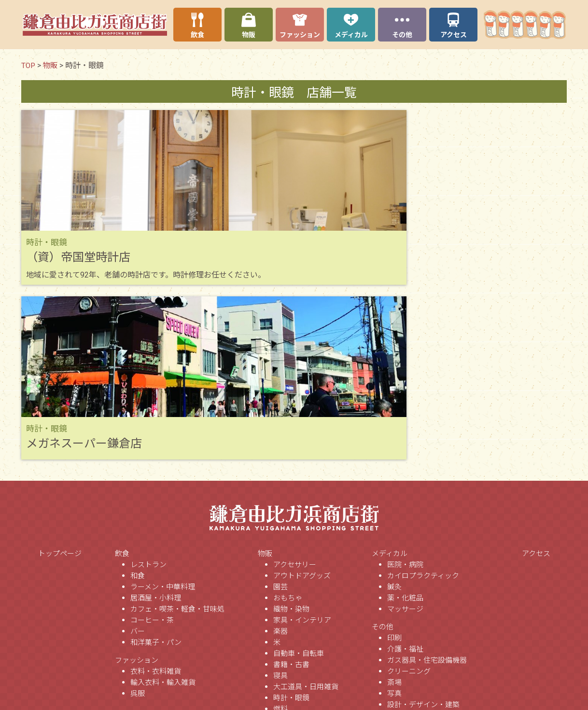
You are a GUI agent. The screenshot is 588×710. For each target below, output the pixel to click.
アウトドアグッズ (302, 415)
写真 (394, 533)
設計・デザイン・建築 (423, 544)
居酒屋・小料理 (156, 437)
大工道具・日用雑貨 (306, 526)
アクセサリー (295, 404)
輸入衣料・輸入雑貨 (163, 522)
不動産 (398, 566)
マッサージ (405, 448)
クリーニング (409, 511)
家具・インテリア (302, 459)
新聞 (394, 644)
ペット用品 (291, 582)
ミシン (284, 593)
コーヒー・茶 (152, 459)
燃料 (280, 548)
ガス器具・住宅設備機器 (427, 500)
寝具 (280, 515)
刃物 (280, 571)
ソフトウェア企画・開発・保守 (438, 688)
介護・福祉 (405, 488)
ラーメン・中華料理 (163, 426)
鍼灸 (394, 426)
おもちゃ (288, 437)
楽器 (280, 471)
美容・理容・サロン (420, 588)
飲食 (122, 393)
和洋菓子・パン (156, 482)
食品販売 (288, 604)
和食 (138, 415)
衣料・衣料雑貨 (156, 511)
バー (138, 471)
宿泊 (394, 677)
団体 (394, 622)
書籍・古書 (291, 504)
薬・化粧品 (405, 437)
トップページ (60, 393)
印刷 (394, 477)
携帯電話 (288, 626)
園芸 (280, 426)
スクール (402, 633)
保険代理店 (405, 577)
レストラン (148, 404)
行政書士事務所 (413, 655)
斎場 (394, 522)
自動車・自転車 (299, 493)
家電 (280, 637)
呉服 (138, 533)
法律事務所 (405, 666)
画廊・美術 (405, 599)
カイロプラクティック (423, 415)
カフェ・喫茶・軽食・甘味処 (177, 448)
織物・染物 (291, 448)
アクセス (536, 393)
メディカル (390, 393)
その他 (383, 466)
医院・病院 (405, 404)
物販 (265, 393)
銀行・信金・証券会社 (423, 611)
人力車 (398, 555)
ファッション (137, 500)
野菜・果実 (291, 615)
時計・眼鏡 (291, 537)
